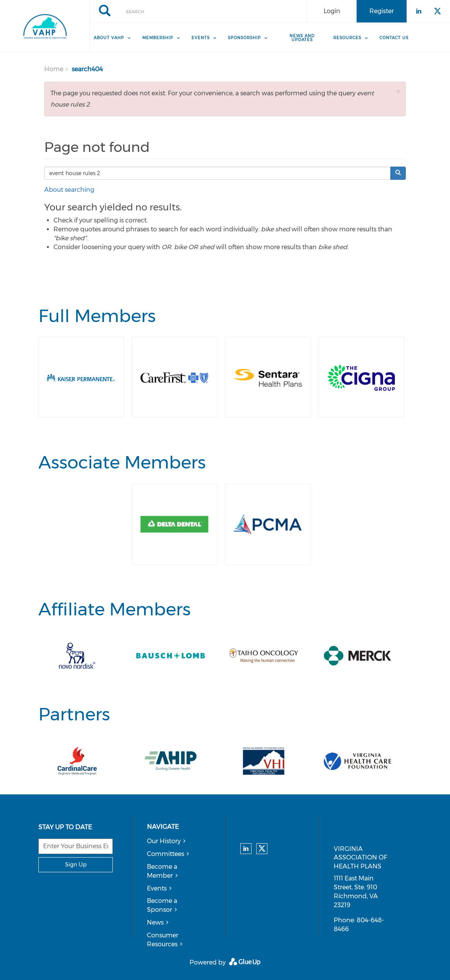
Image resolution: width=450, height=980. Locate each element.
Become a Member (162, 871)
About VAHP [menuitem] (109, 38)
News (155, 922)
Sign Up (76, 865)
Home (54, 69)
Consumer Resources (163, 940)
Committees (166, 854)
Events (157, 888)
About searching (69, 190)
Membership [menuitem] (158, 38)
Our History (164, 841)
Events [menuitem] (201, 38)
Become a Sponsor (162, 905)
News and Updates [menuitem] (302, 38)
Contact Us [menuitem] (394, 38)
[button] (398, 91)
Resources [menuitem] (347, 38)
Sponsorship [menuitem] (244, 38)
